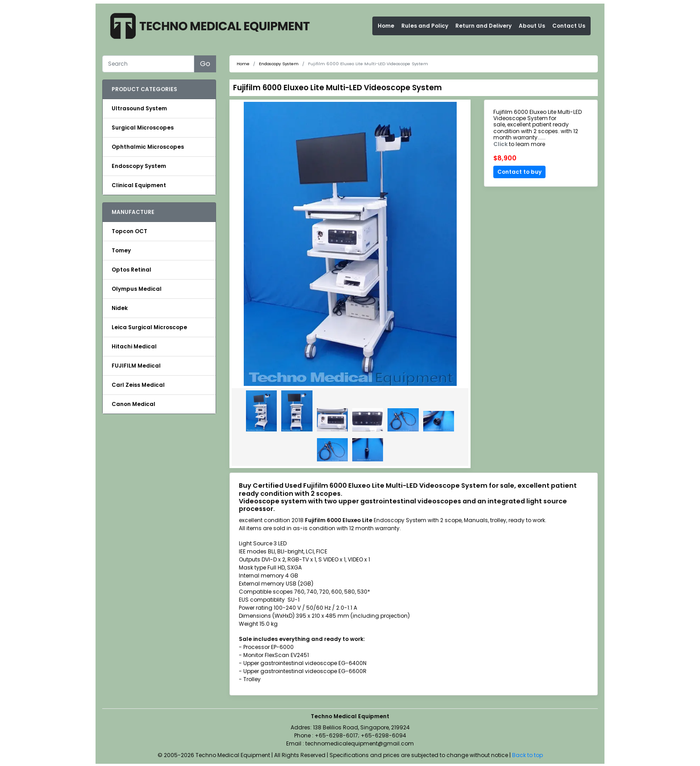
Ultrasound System (139, 108)
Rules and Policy (425, 26)
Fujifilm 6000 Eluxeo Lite (339, 520)
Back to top (527, 755)
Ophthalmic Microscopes (148, 147)
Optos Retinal (131, 270)
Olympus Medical (137, 289)
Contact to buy (519, 172)
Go (205, 64)
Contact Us (569, 26)
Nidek (120, 308)
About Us (532, 26)
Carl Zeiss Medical (138, 385)
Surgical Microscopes (143, 128)
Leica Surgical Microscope (149, 327)
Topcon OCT (129, 231)
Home (386, 26)
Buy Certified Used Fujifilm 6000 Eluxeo (305, 486)
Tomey (121, 250)
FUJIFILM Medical (136, 366)
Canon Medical (133, 404)
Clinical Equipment (139, 185)
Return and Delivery (483, 26)
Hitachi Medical (134, 346)
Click (500, 144)
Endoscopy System (139, 166)
